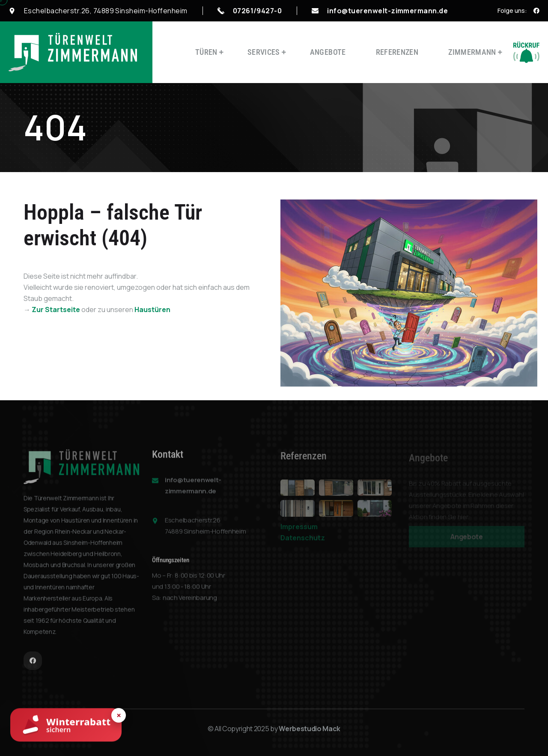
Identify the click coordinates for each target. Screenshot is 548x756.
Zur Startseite (56, 310)
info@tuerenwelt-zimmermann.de (387, 11)
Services (264, 52)
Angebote (328, 52)
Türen (206, 52)
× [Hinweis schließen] (119, 715)
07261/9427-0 (258, 11)
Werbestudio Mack (310, 729)
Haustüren (152, 310)
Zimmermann (472, 52)
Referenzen (397, 52)
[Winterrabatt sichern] (66, 726)
